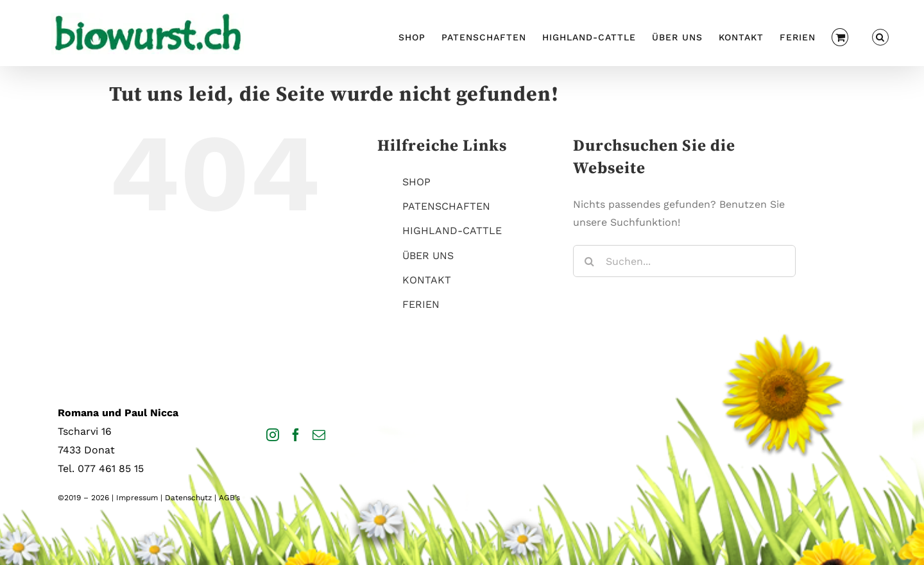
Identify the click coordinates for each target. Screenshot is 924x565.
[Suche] (589, 261)
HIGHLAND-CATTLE (452, 231)
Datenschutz (188, 498)
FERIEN (421, 304)
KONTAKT (427, 280)
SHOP (416, 182)
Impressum (137, 498)
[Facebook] (296, 435)
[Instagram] (273, 435)
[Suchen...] (684, 261)
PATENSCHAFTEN (446, 206)
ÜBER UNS (428, 256)
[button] (880, 36)
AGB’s (229, 498)
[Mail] (319, 435)
